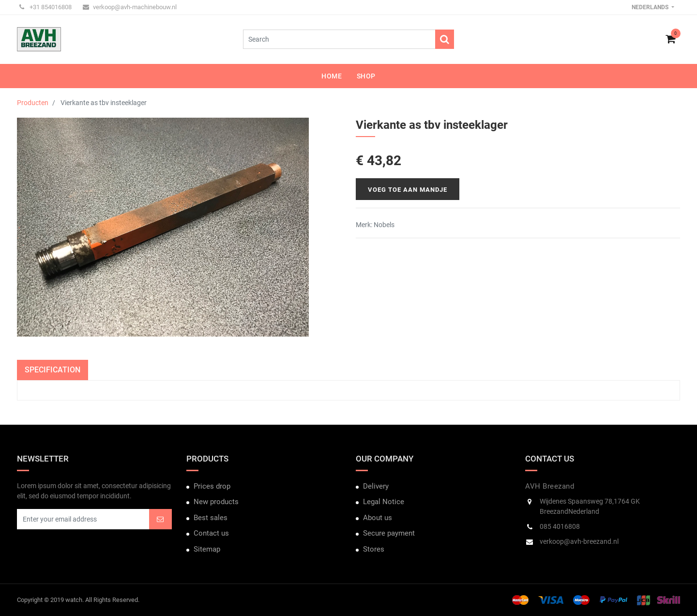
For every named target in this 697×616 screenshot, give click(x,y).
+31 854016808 (45, 7)
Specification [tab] (53, 370)
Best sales (211, 518)
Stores (374, 549)
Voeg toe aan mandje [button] (408, 190)
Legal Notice (384, 502)
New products (216, 502)
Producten (33, 103)
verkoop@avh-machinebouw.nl (130, 7)
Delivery (376, 486)
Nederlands (651, 7)
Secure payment (389, 533)
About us (378, 518)
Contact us (211, 533)
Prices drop (212, 486)
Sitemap (207, 549)
